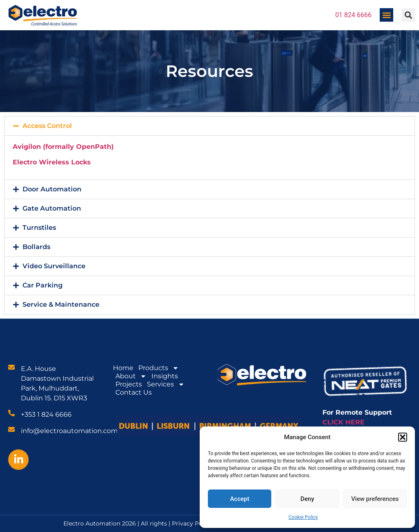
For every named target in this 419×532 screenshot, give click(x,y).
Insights (165, 376)
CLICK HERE (344, 422)
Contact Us (134, 392)
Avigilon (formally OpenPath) (63, 147)
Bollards (36, 247)
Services (166, 384)
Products (159, 368)
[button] (403, 437)
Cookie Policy (303, 517)
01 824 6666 (353, 15)
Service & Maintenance (61, 304)
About (131, 376)
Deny (307, 499)
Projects (129, 384)
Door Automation (52, 189)
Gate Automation (52, 208)
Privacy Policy (192, 523)
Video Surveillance (54, 266)
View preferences (375, 499)
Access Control (47, 126)
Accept (240, 499)
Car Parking (43, 285)
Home (123, 368)
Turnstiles (39, 228)
